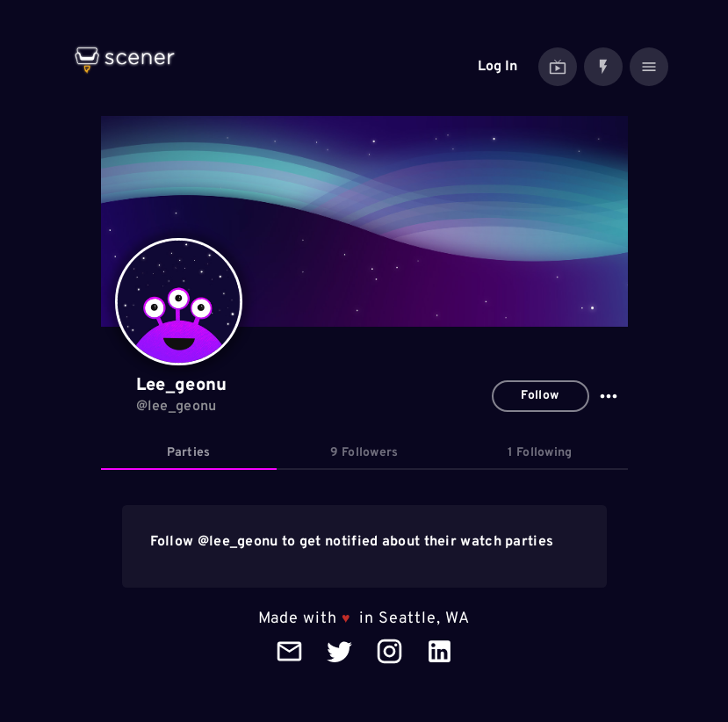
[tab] (189, 453)
